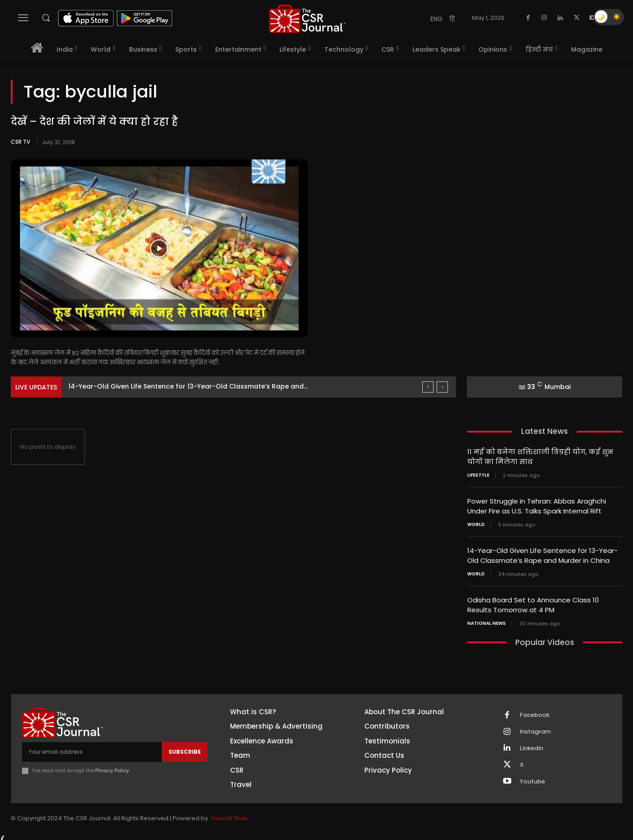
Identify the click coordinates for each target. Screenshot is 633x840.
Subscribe (185, 748)
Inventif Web (230, 815)
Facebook (535, 712)
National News (487, 620)
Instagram (536, 728)
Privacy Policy (112, 767)
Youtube (532, 778)
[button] (46, 18)
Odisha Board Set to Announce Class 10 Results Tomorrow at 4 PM (533, 602)
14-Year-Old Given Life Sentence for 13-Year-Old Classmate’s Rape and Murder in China (542, 553)
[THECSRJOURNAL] (307, 19)
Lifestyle (478, 474)
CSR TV (20, 142)
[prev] (428, 387)
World (476, 523)
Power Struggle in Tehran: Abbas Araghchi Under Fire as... (162, 386)
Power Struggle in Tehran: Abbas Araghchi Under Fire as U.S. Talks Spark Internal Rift (537, 505)
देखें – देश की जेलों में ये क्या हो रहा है (94, 122)
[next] (442, 387)
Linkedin (531, 745)
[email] (92, 748)
